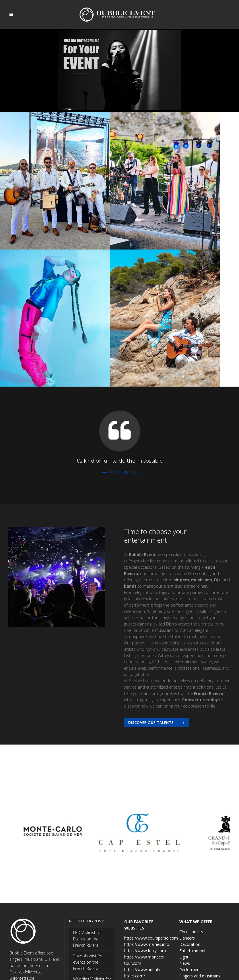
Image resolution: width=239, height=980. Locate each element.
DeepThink (122, 970)
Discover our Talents (157, 648)
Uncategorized (193, 909)
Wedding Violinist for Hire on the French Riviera (92, 912)
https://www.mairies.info (147, 871)
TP (136, 970)
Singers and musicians (200, 902)
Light (184, 883)
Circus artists (191, 858)
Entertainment (193, 877)
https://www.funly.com (145, 877)
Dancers (187, 865)
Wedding (187, 915)
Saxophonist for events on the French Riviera (88, 889)
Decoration (190, 871)
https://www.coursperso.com (151, 865)
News (185, 890)
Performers (190, 896)
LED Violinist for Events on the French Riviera (88, 865)
